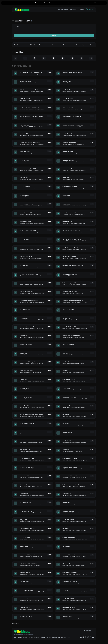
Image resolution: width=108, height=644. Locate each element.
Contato (20, 637)
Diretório (82, 10)
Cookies (25, 637)
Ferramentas (74, 10)
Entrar (89, 10)
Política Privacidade (46, 637)
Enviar (54, 36)
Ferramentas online (16, 18)
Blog (15, 637)
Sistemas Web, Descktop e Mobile (61, 637)
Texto (16, 26)
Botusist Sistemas (63, 10)
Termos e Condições (34, 637)
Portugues (88, 631)
